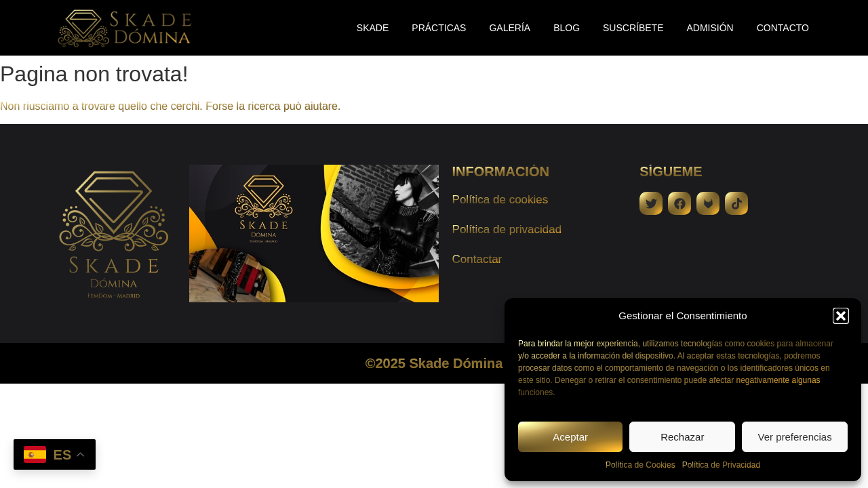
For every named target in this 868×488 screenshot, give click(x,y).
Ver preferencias (794, 437)
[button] (841, 316)
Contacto (783, 28)
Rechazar (682, 437)
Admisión (710, 28)
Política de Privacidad (721, 465)
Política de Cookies (640, 465)
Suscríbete (633, 28)
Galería (510, 28)
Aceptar (570, 437)
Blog (567, 28)
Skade (373, 28)
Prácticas (439, 28)
